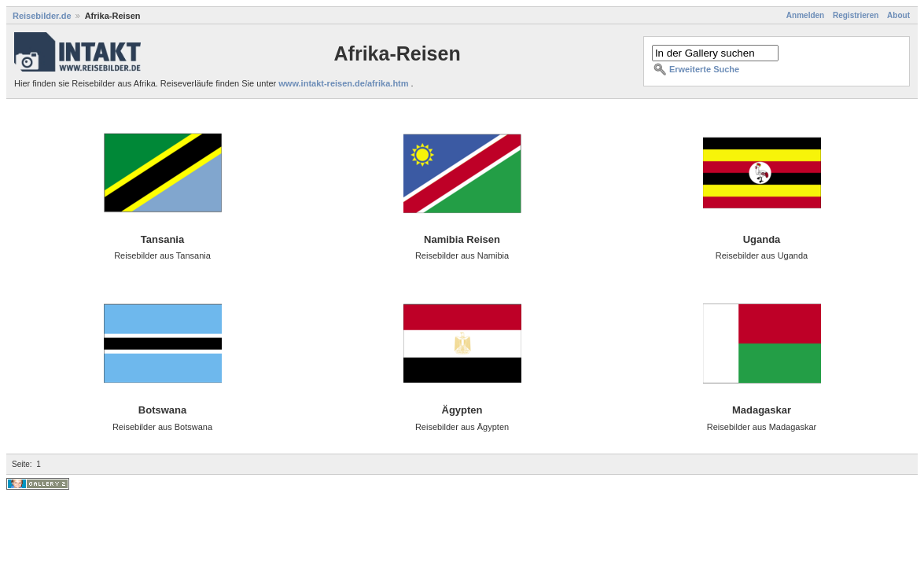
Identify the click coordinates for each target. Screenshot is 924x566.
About (898, 15)
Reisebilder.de (42, 16)
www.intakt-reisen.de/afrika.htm (344, 83)
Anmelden (805, 15)
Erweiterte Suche (704, 69)
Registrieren (856, 15)
